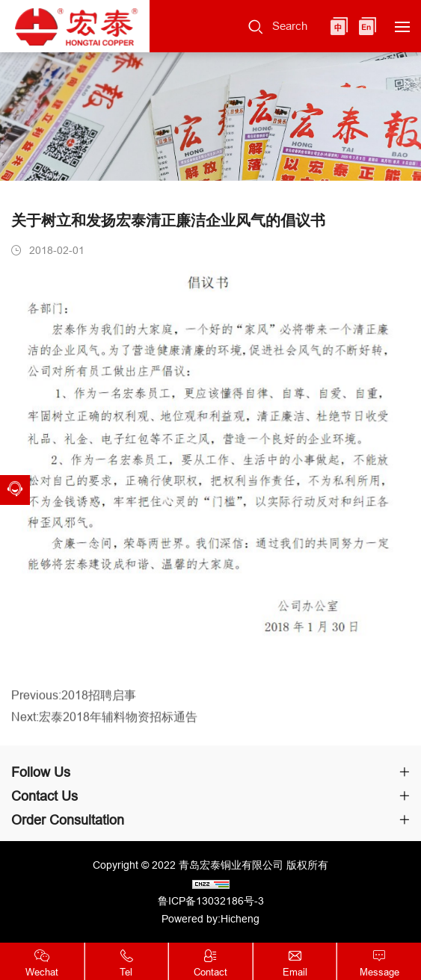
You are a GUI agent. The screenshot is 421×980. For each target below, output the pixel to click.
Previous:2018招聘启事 (74, 704)
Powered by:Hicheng (210, 919)
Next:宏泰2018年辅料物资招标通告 (104, 726)
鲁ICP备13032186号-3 (211, 901)
